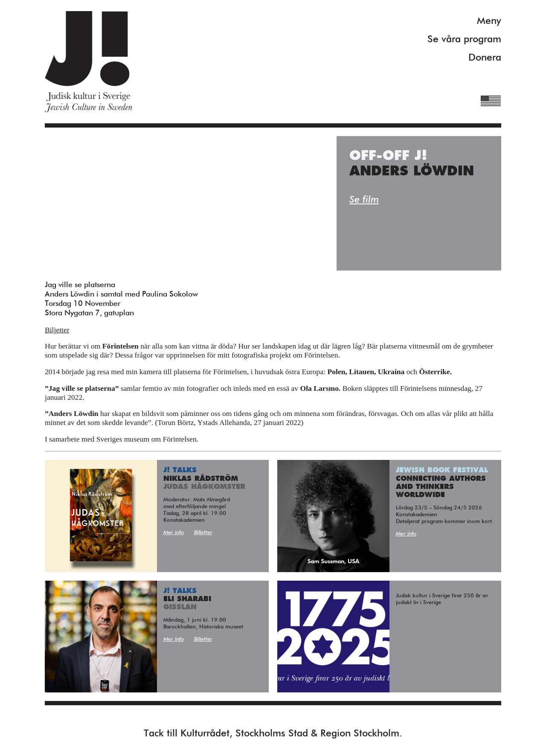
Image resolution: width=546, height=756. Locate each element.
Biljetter (57, 330)
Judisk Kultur (89, 62)
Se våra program (464, 39)
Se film (364, 200)
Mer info (174, 533)
